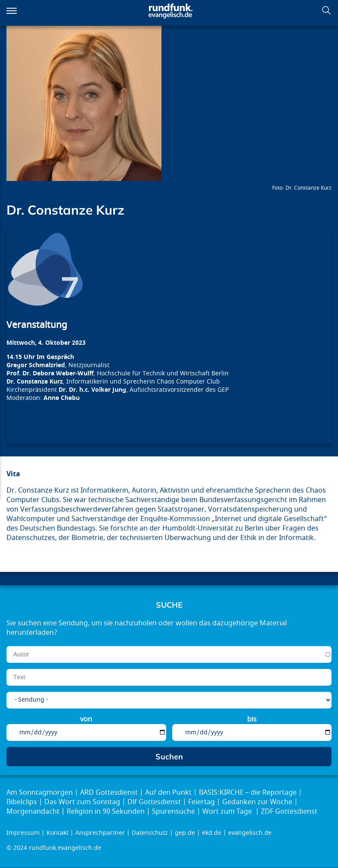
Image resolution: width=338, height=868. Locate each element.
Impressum (23, 833)
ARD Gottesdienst (109, 793)
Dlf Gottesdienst (154, 802)
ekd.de (212, 833)
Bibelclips (22, 802)
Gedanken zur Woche (257, 802)
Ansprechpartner (100, 833)
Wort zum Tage (228, 812)
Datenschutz (150, 833)
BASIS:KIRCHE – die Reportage (248, 793)
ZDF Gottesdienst (289, 812)
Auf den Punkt (168, 793)
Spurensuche (174, 812)
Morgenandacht (33, 812)
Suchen (326, 10)
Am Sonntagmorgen (40, 793)
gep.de (185, 833)
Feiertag (202, 802)
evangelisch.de (250, 833)
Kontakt (57, 833)
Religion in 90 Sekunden (106, 812)
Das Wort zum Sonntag (82, 802)
